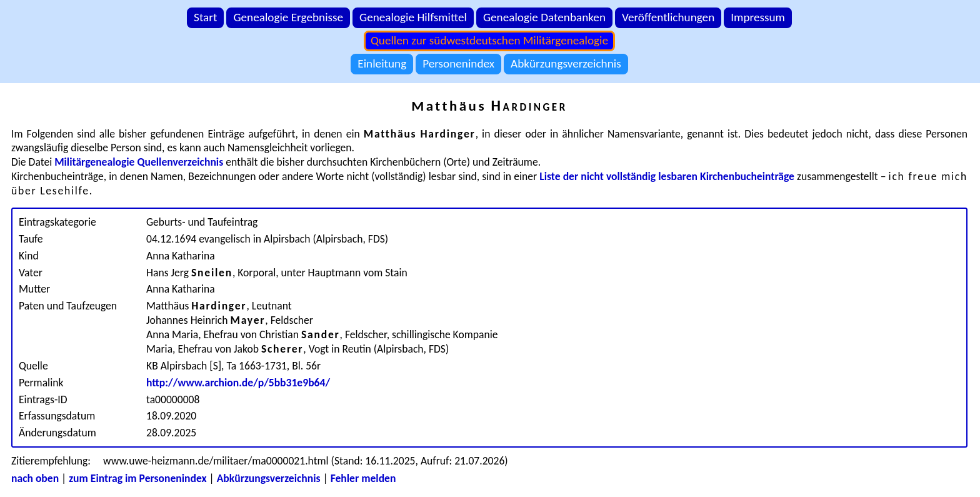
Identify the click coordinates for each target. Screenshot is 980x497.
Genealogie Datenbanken (544, 17)
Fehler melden (363, 478)
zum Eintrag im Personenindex (137, 478)
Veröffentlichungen (668, 17)
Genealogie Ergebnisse (288, 17)
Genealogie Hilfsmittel (413, 17)
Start (205, 17)
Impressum (758, 17)
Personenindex (458, 63)
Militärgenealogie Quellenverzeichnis (139, 162)
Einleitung (382, 63)
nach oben (35, 478)
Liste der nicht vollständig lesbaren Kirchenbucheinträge (667, 176)
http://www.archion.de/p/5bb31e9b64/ (238, 383)
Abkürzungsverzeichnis (566, 63)
